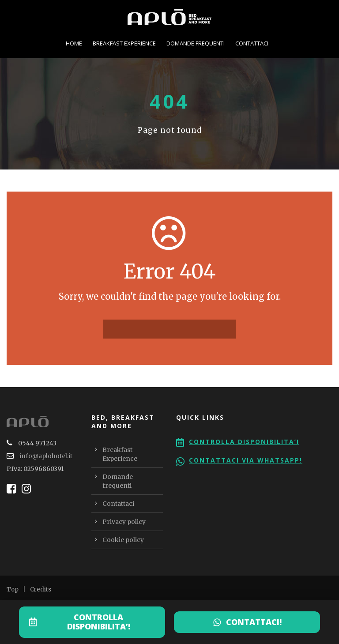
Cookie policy (123, 540)
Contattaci (252, 43)
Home (74, 43)
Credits (41, 589)
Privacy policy (124, 522)
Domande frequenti (196, 43)
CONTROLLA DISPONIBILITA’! (99, 622)
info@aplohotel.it (46, 456)
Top (13, 589)
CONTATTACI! (254, 622)
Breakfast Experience (124, 43)
